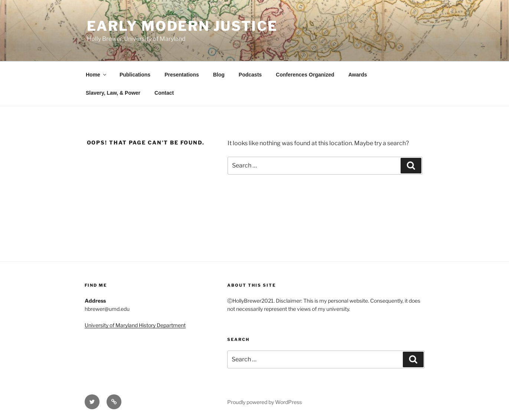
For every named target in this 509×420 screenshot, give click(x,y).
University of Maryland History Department (135, 325)
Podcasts (250, 75)
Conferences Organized (305, 75)
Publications (135, 75)
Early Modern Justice (182, 26)
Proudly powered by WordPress (265, 402)
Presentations (182, 75)
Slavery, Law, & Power (113, 93)
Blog (219, 75)
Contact (164, 93)
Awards (358, 75)
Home (97, 75)
